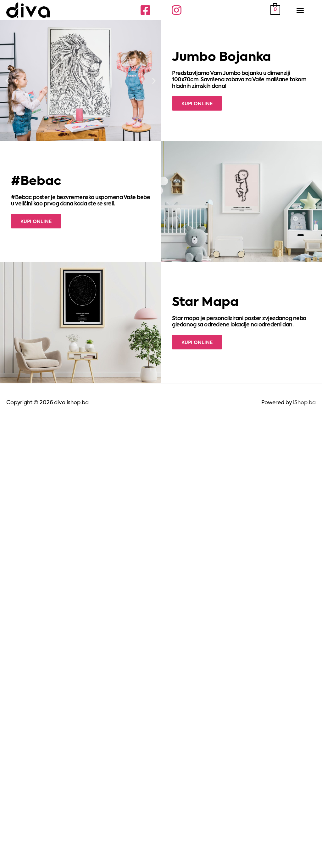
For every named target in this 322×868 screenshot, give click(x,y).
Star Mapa (205, 303)
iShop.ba (304, 403)
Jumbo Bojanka (222, 57)
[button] (300, 10)
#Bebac (36, 182)
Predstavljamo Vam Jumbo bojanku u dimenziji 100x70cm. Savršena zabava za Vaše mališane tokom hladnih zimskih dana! (239, 80)
